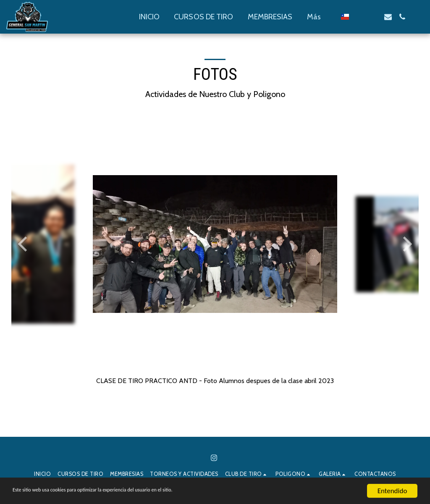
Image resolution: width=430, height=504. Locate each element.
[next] (406, 244)
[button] (359, 17)
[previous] (24, 244)
